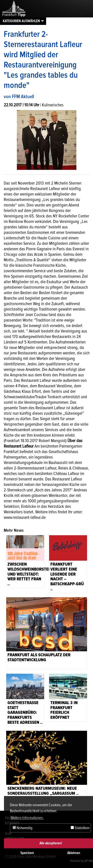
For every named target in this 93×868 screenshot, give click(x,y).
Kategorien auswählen (21, 21)
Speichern (27, 853)
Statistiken (80, 828)
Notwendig (23, 828)
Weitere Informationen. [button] (27, 818)
